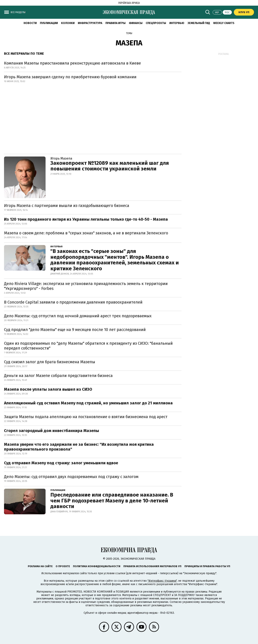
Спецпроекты (156, 23)
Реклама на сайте (40, 566)
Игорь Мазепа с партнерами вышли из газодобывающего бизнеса (67, 206)
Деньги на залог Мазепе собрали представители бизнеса (58, 376)
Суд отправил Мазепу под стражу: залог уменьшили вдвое (61, 463)
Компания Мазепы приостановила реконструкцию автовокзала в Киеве (72, 63)
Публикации (49, 23)
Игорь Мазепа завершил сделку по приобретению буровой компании (70, 77)
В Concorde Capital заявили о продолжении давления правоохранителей (73, 302)
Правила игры (115, 23)
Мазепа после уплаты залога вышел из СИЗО (48, 389)
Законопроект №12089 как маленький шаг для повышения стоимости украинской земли (110, 166)
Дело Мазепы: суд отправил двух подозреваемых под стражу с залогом (71, 477)
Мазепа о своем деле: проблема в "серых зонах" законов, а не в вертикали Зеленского (86, 233)
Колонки (68, 23)
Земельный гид (199, 23)
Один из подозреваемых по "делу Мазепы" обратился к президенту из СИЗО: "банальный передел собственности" (88, 346)
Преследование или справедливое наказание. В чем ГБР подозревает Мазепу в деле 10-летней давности (112, 501)
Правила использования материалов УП (152, 566)
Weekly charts (224, 23)
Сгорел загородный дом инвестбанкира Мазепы (51, 431)
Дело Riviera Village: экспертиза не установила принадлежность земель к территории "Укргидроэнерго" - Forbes (86, 286)
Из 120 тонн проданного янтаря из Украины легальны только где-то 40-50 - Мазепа (86, 219)
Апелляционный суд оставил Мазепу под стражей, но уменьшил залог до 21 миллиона (88, 403)
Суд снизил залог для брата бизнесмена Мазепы (50, 362)
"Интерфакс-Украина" (162, 581)
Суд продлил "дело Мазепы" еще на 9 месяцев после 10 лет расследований (75, 330)
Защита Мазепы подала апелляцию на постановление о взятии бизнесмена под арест (86, 417)
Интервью (177, 23)
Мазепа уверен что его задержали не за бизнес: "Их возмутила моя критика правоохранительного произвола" (79, 447)
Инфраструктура (90, 23)
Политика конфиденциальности (97, 566)
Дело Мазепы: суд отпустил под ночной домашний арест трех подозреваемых (78, 316)
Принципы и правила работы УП (207, 566)
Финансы (136, 23)
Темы (129, 33)
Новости (30, 23)
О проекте (63, 566)
